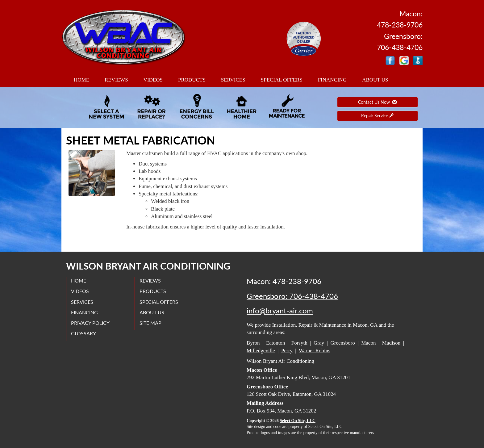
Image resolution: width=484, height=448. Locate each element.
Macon (368, 343)
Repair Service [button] (377, 116)
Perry (287, 351)
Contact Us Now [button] (377, 102)
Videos (153, 80)
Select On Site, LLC (298, 421)
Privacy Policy (90, 323)
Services (233, 80)
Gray (319, 343)
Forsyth (299, 343)
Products (192, 80)
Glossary (83, 333)
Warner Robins (315, 351)
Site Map (150, 323)
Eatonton (275, 343)
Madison (391, 343)
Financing (332, 80)
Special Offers (282, 80)
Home (81, 80)
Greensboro (342, 343)
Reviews (116, 80)
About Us (375, 80)
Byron (253, 343)
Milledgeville (261, 351)
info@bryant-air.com (280, 311)
